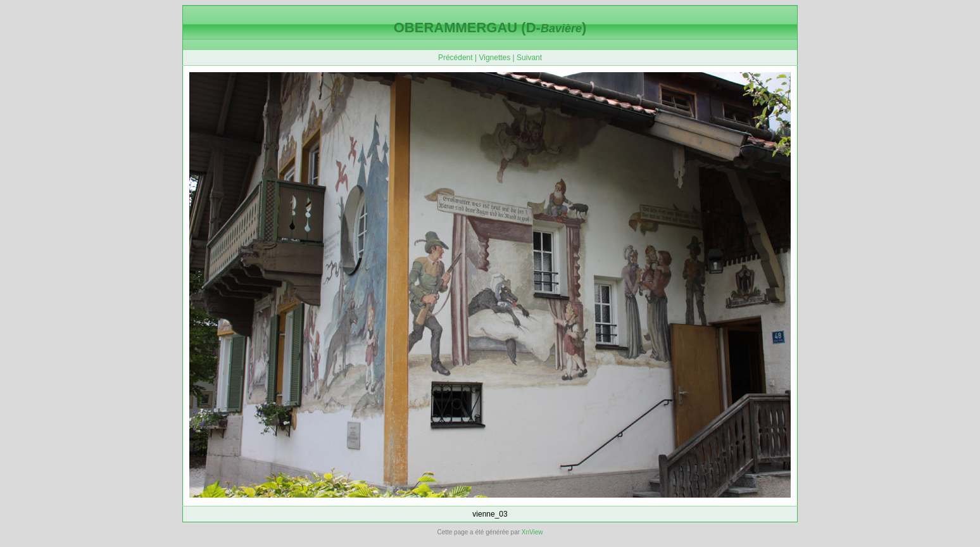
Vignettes (494, 58)
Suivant (529, 58)
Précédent (455, 58)
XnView (532, 532)
